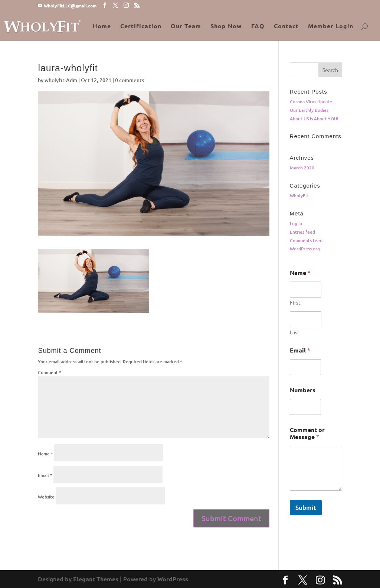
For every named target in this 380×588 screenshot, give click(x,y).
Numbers (303, 390)
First (295, 303)
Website (46, 497)
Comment (50, 372)
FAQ (258, 27)
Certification (141, 27)
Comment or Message (307, 433)
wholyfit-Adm (61, 80)
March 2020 (302, 168)
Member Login (331, 27)
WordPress (173, 579)
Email (45, 475)
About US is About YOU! (314, 119)
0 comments (130, 80)
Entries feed (302, 232)
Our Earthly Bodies (309, 110)
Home (102, 27)
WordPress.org (305, 249)
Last (295, 332)
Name (45, 454)
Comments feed (306, 241)
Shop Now (226, 27)
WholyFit (299, 196)
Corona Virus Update (311, 102)
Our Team (186, 27)
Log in (296, 223)
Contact (286, 27)
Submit (306, 508)
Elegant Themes (96, 579)
